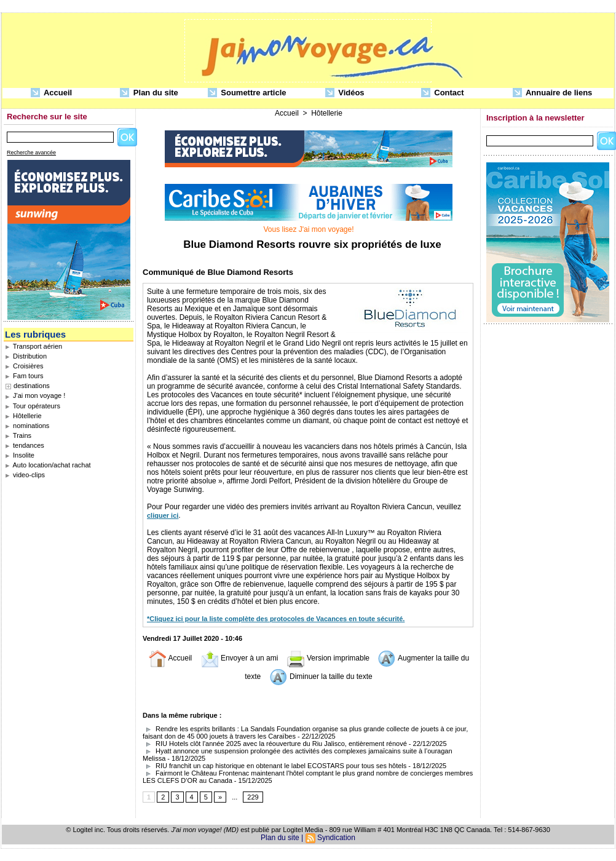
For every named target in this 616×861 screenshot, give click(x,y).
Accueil (51, 93)
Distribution (26, 356)
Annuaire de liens (553, 93)
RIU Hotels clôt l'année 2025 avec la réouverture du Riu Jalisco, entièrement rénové (275, 744)
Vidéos (345, 93)
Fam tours (24, 376)
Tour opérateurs (33, 406)
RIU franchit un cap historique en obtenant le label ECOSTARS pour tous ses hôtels (274, 766)
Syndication (336, 838)
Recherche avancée (31, 153)
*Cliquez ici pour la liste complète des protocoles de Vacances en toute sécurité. (276, 619)
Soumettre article (247, 93)
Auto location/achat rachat (48, 465)
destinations (32, 386)
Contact (443, 93)
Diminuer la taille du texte (321, 676)
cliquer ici (163, 515)
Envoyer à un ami (239, 658)
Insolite (20, 455)
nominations (27, 426)
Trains (18, 435)
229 (253, 797)
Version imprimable (328, 658)
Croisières (24, 366)
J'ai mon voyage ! (35, 395)
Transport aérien (34, 346)
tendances (25, 445)
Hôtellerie (23, 416)
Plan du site (149, 93)
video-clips (25, 475)
